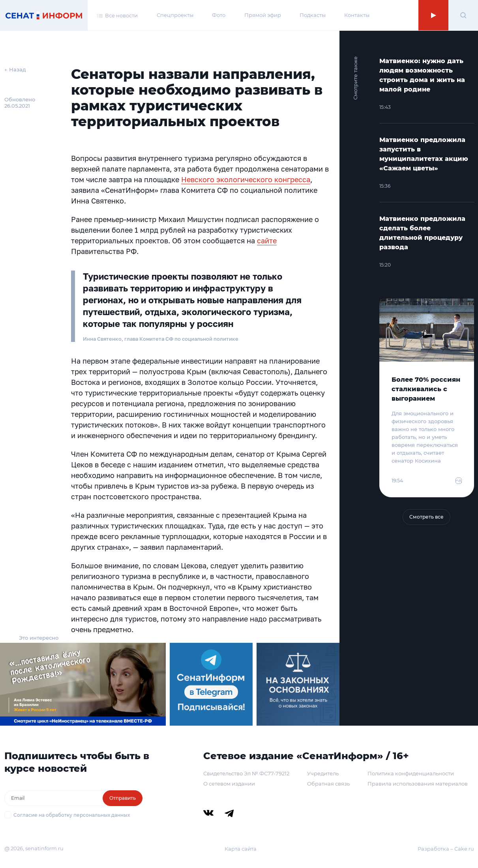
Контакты (357, 15)
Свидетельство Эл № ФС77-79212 (246, 773)
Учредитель (323, 773)
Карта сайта (241, 849)
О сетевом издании (229, 784)
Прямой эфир (263, 15)
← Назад (15, 69)
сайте (267, 241)
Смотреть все (426, 517)
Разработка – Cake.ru (446, 849)
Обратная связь (328, 784)
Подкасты (313, 15)
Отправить (123, 798)
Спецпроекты (175, 15)
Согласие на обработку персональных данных (72, 815)
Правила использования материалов (418, 784)
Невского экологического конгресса (246, 179)
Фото (219, 15)
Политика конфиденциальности (411, 773)
